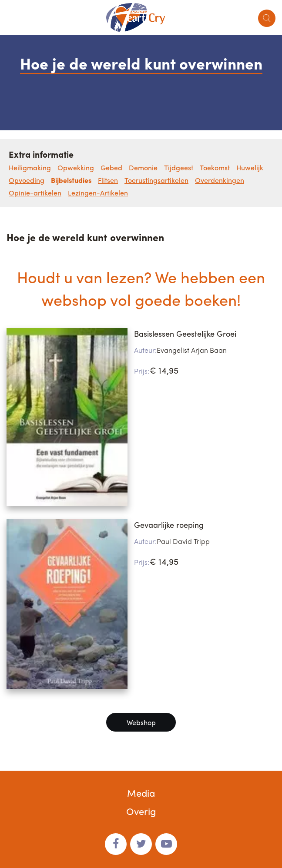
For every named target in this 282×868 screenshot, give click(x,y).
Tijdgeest (179, 167)
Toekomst (215, 167)
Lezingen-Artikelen (98, 193)
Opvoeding (27, 180)
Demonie (143, 167)
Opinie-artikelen (35, 193)
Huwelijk (250, 167)
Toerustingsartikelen (156, 180)
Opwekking (76, 167)
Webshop (141, 722)
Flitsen (108, 180)
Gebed (111, 167)
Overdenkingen (220, 180)
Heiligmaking (30, 167)
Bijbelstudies (71, 180)
